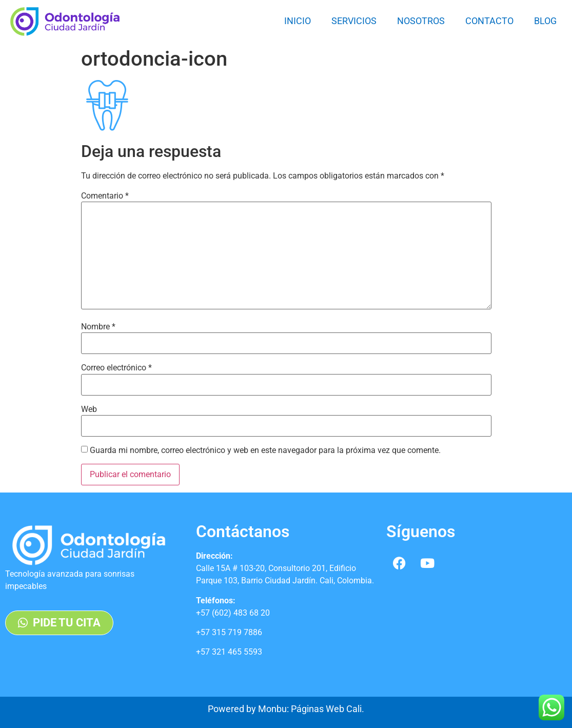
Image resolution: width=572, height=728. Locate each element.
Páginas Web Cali (326, 709)
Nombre (98, 327)
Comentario (105, 196)
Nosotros (421, 21)
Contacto (489, 21)
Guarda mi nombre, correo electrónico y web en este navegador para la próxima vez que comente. (265, 450)
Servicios (354, 21)
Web (89, 409)
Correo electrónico (116, 368)
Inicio (298, 21)
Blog (545, 21)
